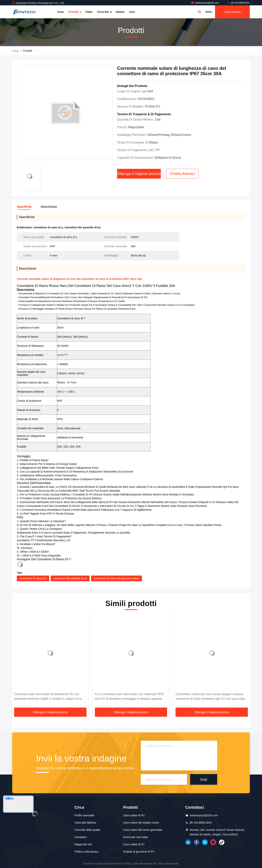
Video (89, 12)
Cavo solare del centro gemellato (143, 830)
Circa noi (104, 12)
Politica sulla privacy (87, 852)
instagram (213, 842)
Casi (132, 12)
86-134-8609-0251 (239, 3)
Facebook (196, 842)
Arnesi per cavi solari (136, 837)
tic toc (222, 842)
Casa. (16, 51)
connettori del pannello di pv (70, 578)
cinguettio (205, 842)
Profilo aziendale (84, 815)
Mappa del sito (83, 844)
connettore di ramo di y (33, 578)
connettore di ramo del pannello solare (116, 578)
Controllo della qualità (87, 830)
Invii (204, 779)
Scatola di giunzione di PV (139, 852)
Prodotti (74, 12)
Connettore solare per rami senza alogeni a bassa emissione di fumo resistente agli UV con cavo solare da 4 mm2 (211, 697)
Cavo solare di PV (134, 815)
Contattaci (80, 837)
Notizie (120, 12)
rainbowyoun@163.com (205, 3)
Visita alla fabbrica (85, 823)
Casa (60, 12)
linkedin (188, 842)
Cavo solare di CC (134, 844)
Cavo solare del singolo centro (141, 823)
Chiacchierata (232, 12)
